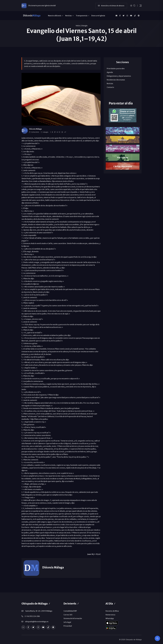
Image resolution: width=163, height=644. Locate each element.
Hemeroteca (110, 615)
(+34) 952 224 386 (32, 616)
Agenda (110, 72)
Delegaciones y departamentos (119, 76)
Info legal (67, 622)
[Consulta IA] (157, 638)
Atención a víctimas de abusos (111, 6)
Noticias (69, 16)
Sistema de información (73, 618)
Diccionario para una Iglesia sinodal (42, 6)
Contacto (110, 87)
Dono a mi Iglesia (98, 16)
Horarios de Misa (112, 611)
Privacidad (68, 626)
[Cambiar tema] (131, 5)
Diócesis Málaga (35, 129)
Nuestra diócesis (55, 16)
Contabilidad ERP (70, 611)
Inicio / (78, 26)
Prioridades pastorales (116, 69)
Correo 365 (68, 615)
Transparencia (82, 16)
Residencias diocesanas (116, 80)
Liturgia (84, 26)
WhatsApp (110, 618)
